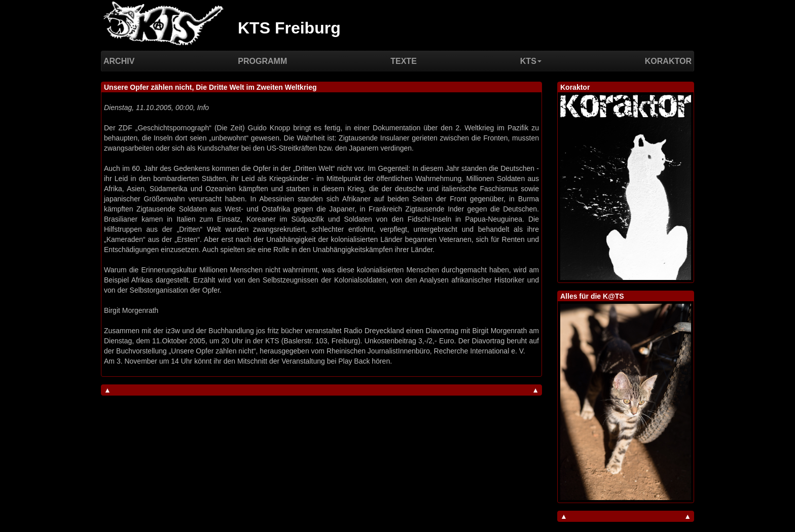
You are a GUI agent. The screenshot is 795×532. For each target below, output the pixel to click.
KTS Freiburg (289, 28)
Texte (404, 61)
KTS (531, 61)
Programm (262, 61)
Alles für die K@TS (592, 296)
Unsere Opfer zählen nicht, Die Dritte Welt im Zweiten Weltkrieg (210, 87)
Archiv (119, 61)
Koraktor (668, 61)
